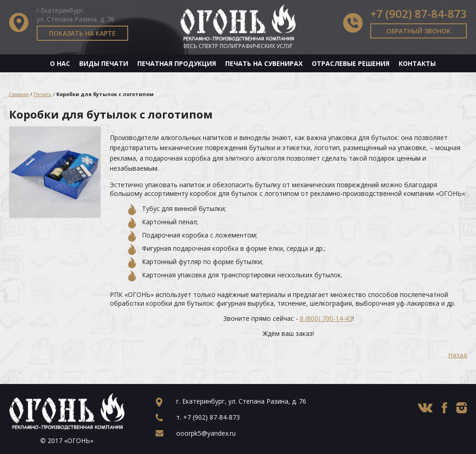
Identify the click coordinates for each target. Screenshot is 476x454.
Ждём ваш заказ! (288, 333)
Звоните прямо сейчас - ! (289, 318)
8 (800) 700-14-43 (326, 318)
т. (208, 417)
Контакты (417, 63)
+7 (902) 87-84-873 (419, 14)
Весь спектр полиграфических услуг (238, 46)
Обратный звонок (419, 31)
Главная (19, 94)
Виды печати (104, 63)
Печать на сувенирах (264, 63)
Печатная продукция (177, 63)
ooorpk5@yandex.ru (206, 433)
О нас (60, 63)
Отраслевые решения (351, 63)
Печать (43, 94)
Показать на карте (82, 33)
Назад (457, 355)
